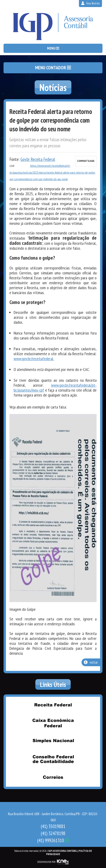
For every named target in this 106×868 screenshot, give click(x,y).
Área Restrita (90, 3)
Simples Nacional (53, 741)
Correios (53, 777)
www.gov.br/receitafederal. (34, 359)
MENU (53, 48)
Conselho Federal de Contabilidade (53, 759)
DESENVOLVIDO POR (46, 862)
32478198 (53, 833)
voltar (91, 662)
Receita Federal (53, 705)
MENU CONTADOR (53, 68)
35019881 (53, 826)
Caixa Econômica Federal (53, 723)
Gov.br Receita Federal (38, 159)
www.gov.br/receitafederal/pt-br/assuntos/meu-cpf (55, 388)
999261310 (53, 840)
